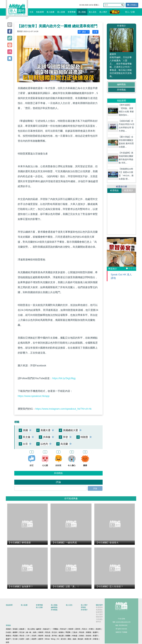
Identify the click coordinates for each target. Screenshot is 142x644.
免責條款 (99, 610)
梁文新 (63, 639)
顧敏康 (22, 629)
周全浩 (22, 636)
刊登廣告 (99, 619)
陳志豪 (80, 639)
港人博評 (103, 12)
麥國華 (15, 632)
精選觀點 (114, 190)
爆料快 (98, 622)
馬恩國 (15, 636)
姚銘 (74, 639)
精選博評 (129, 190)
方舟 (28, 636)
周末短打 (63, 629)
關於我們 (99, 605)
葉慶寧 (95, 632)
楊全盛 (48, 636)
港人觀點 (82, 12)
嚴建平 (8, 639)
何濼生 (91, 629)
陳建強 (8, 636)
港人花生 (93, 12)
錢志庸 (61, 636)
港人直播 (61, 12)
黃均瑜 (54, 636)
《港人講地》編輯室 (34, 629)
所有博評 (84, 610)
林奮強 (96, 639)
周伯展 (82, 632)
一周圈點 (55, 629)
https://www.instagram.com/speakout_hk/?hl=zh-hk (64, 409)
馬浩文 (85, 629)
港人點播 (50, 12)
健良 (28, 639)
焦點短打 (46, 629)
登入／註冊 (130, 12)
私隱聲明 (99, 607)
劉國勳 (68, 636)
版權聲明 (99, 612)
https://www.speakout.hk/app (34, 396)
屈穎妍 (8, 629)
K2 (58, 639)
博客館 (83, 607)
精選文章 (88, 639)
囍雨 (7, 642)
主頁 (31, 12)
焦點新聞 (40, 12)
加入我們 (99, 614)
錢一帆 (29, 632)
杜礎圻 (22, 639)
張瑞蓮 (15, 629)
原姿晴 (98, 629)
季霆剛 (68, 632)
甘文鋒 (15, 639)
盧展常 (41, 639)
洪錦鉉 (82, 636)
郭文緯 (22, 632)
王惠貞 (75, 632)
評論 (95, 488)
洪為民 (34, 636)
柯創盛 (75, 636)
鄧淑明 (41, 636)
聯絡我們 (99, 617)
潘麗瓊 (88, 632)
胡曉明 (41, 632)
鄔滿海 (61, 632)
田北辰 (54, 632)
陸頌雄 (88, 636)
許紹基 (8, 632)
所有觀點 (121, 90)
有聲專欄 (72, 12)
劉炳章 (71, 629)
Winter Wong (50, 639)
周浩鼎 (48, 632)
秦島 (35, 632)
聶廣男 (34, 639)
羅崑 (69, 639)
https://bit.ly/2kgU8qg (64, 378)
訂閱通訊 (132, 5)
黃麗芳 (95, 636)
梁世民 (78, 629)
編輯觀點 (121, 84)
